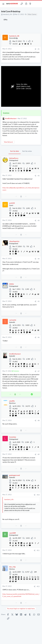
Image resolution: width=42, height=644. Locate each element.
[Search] (39, 4)
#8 (39, 420)
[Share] (35, 49)
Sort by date (15, 151)
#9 (39, 454)
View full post (8, 142)
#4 (39, 259)
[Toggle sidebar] (35, 4)
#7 (39, 371)
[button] (3, 4)
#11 (38, 550)
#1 (39, 49)
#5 (39, 301)
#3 (39, 220)
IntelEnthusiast (11, 118)
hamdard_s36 (7, 14)
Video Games (32, 14)
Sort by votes (27, 151)
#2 (39, 176)
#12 (38, 586)
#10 (38, 495)
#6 (39, 337)
